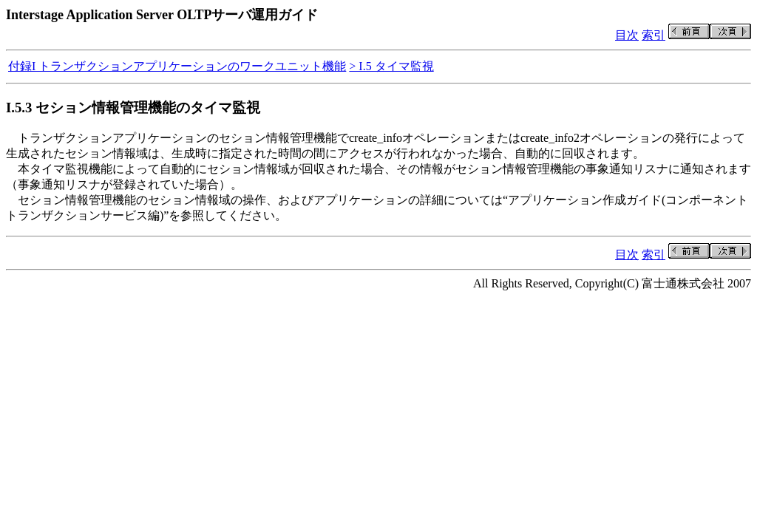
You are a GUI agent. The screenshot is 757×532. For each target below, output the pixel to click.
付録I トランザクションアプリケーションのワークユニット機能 (177, 66)
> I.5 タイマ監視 (391, 66)
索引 (654, 35)
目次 (627, 35)
